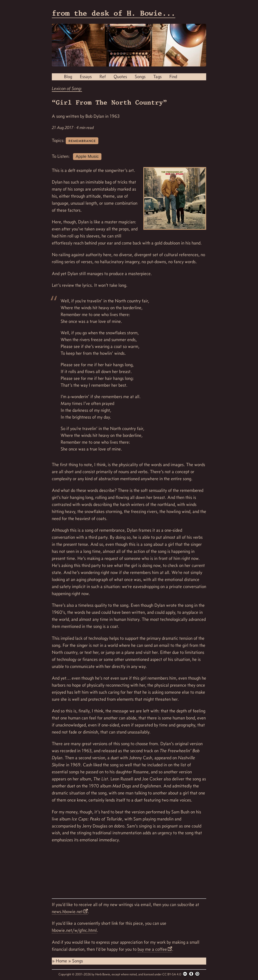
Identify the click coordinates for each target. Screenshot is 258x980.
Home (62, 961)
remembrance (82, 141)
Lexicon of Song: (67, 88)
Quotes (120, 77)
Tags (157, 77)
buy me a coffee (152, 949)
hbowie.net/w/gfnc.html (74, 930)
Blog (68, 77)
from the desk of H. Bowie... (114, 13)
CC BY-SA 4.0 (181, 974)
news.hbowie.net (67, 912)
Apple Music (87, 156)
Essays (86, 77)
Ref (103, 77)
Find (173, 77)
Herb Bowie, (103, 974)
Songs (140, 77)
